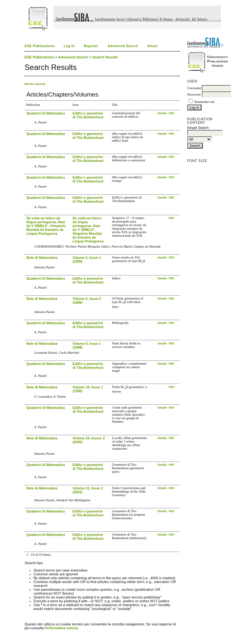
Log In (69, 46)
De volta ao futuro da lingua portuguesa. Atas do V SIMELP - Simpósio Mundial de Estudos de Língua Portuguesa (46, 226)
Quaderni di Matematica (45, 113)
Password (194, 94)
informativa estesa (62, 628)
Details (163, 113)
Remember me (204, 102)
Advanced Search (123, 46)
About (152, 46)
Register (91, 46)
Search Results (105, 57)
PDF (172, 113)
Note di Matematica (42, 258)
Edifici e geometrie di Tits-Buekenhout (88, 115)
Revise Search (35, 84)
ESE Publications (40, 46)
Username (194, 88)
